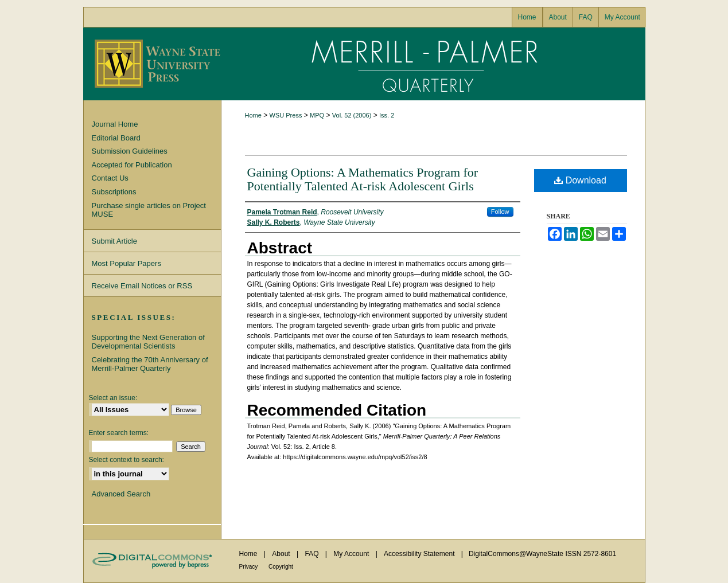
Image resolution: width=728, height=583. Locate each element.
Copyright (281, 567)
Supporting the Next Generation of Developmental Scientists (148, 342)
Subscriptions (114, 192)
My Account (352, 554)
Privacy (250, 567)
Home (253, 115)
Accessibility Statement (420, 554)
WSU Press (286, 115)
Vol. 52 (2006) (352, 115)
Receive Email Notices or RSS (142, 286)
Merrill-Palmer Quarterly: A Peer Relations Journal (433, 64)
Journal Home (115, 124)
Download (580, 180)
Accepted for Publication (132, 165)
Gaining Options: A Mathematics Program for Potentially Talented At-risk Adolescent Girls (363, 179)
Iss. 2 (387, 115)
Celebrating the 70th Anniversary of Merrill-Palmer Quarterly (150, 364)
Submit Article (114, 241)
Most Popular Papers (126, 263)
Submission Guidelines (130, 151)
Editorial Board (116, 138)
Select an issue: (113, 398)
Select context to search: (126, 460)
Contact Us (110, 178)
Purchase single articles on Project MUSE (149, 210)
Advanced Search (121, 494)
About (282, 554)
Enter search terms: (119, 433)
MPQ (317, 115)
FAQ (312, 554)
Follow (500, 212)
